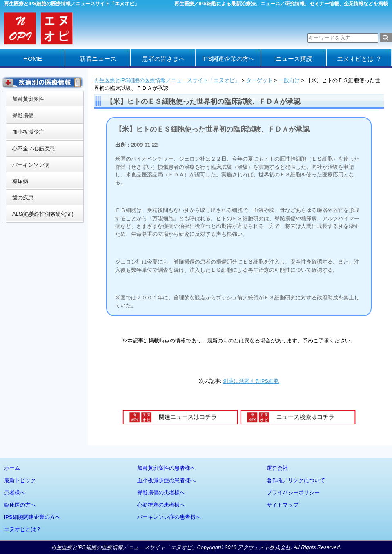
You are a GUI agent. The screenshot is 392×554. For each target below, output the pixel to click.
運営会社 (277, 468)
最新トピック (20, 480)
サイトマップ (283, 505)
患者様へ (15, 493)
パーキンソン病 (31, 165)
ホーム (12, 468)
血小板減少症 (28, 132)
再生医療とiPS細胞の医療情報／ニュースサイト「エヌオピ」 (167, 80)
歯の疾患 (23, 198)
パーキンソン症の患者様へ (169, 517)
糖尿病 (20, 181)
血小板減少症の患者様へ (166, 480)
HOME (33, 59)
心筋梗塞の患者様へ (161, 505)
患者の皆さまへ (164, 59)
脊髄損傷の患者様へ (161, 493)
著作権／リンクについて (296, 480)
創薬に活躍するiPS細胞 (251, 381)
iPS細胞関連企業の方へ (32, 517)
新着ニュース (98, 59)
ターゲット (259, 80)
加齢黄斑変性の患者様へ (166, 468)
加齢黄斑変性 (28, 99)
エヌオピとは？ (23, 529)
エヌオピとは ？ (359, 59)
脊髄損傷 (23, 115)
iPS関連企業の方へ (229, 59)
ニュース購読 (294, 59)
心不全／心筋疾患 (33, 149)
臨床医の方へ (20, 505)
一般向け (289, 80)
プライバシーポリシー (293, 493)
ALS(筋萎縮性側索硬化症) (43, 214)
